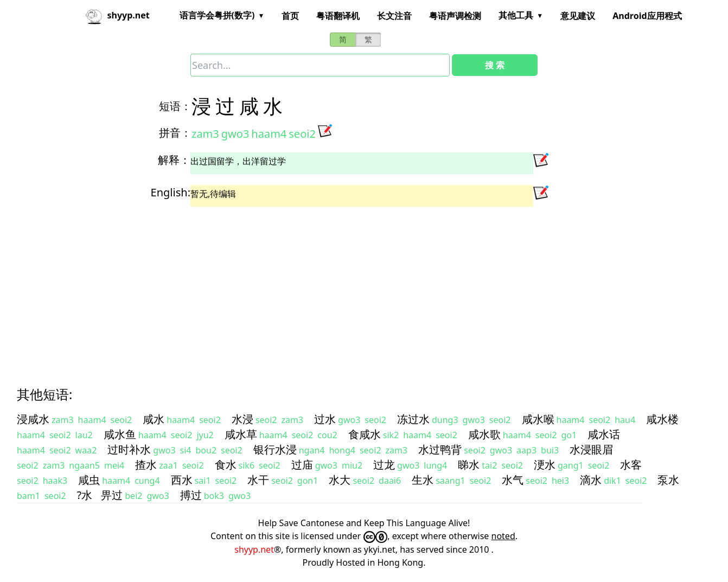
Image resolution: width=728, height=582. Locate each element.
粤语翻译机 (338, 16)
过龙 (384, 465)
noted (503, 536)
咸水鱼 (120, 434)
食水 (226, 465)
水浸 (242, 419)
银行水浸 (275, 449)
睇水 (469, 465)
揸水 (146, 465)
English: (171, 192)
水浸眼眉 (591, 449)
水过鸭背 (440, 449)
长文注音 (394, 16)
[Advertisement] (344, 287)
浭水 (545, 465)
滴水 (591, 480)
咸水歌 (484, 434)
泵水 (668, 480)
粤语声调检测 (455, 16)
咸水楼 (662, 419)
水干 (258, 480)
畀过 (112, 495)
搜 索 (495, 65)
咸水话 (604, 434)
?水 (85, 495)
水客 (631, 465)
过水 (325, 419)
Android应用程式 (647, 16)
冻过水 (413, 419)
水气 (513, 480)
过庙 (302, 465)
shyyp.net (254, 549)
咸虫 (89, 480)
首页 (290, 16)
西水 (182, 480)
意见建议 (578, 16)
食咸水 (365, 434)
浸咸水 (33, 419)
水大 (340, 480)
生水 (423, 480)
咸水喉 (538, 419)
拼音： (175, 133)
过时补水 (129, 449)
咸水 (154, 419)
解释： (174, 160)
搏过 (191, 495)
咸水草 (241, 434)
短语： (175, 106)
